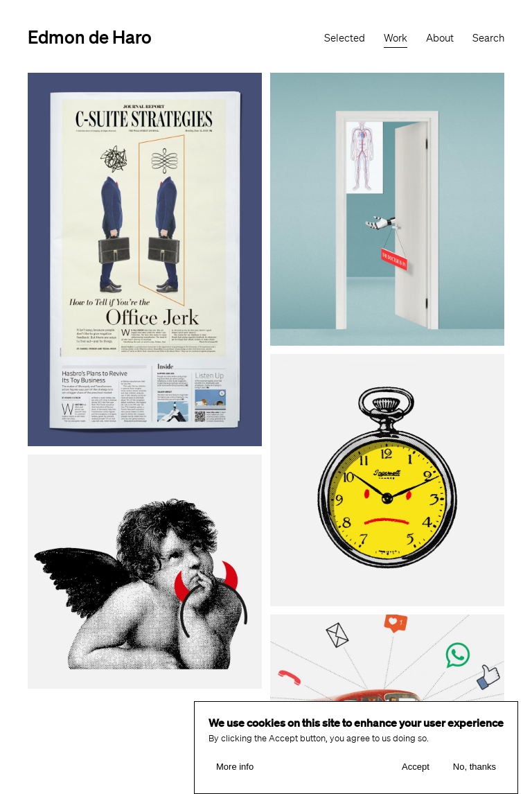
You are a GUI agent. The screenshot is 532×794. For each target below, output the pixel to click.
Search (488, 38)
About (440, 38)
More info (235, 768)
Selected (345, 38)
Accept (416, 768)
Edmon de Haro (90, 36)
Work (396, 38)
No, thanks (475, 768)
